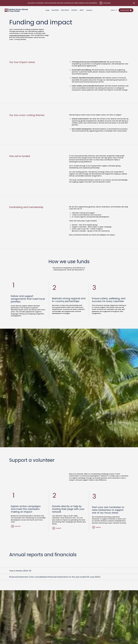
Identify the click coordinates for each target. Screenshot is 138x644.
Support (74, 10)
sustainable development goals (21, 35)
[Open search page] (113, 10)
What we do (65, 10)
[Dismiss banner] (134, 3)
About (82, 10)
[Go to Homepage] (16, 10)
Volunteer (55, 10)
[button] (126, 10)
